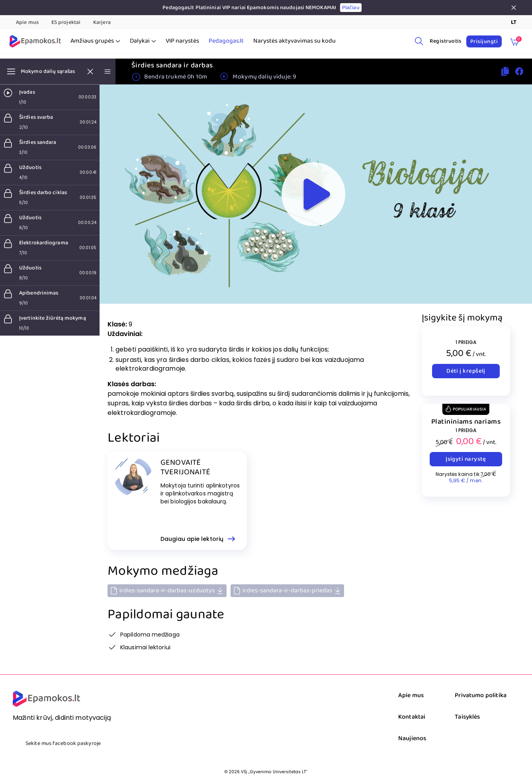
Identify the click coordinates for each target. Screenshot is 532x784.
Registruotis (446, 41)
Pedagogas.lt (226, 41)
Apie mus (27, 22)
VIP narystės (182, 41)
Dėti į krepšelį (466, 371)
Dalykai (143, 41)
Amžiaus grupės (95, 41)
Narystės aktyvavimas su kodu (294, 41)
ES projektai (66, 22)
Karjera (102, 22)
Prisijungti (484, 41)
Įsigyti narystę (466, 459)
